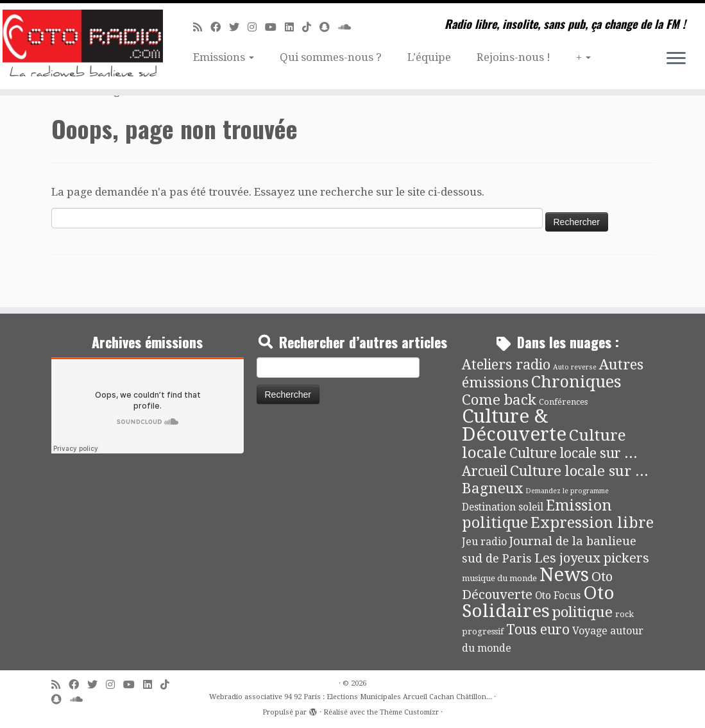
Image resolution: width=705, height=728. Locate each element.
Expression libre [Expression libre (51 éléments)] (592, 523)
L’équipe (429, 57)
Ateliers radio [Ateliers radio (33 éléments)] (506, 365)
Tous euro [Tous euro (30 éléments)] (538, 630)
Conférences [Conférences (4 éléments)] (563, 402)
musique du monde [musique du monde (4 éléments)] (499, 578)
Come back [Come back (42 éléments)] (499, 400)
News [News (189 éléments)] (564, 575)
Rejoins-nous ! (514, 57)
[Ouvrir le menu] (676, 59)
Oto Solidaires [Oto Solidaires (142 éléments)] (538, 602)
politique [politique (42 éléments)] (582, 612)
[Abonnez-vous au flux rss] (202, 27)
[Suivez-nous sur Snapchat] (329, 27)
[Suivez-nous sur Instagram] (256, 27)
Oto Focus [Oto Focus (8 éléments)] (558, 596)
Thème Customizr (409, 712)
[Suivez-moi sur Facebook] (220, 27)
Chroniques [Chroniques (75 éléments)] (576, 382)
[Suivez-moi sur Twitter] (238, 27)
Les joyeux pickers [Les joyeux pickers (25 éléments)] (592, 558)
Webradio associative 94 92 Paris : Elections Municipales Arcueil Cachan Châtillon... (351, 697)
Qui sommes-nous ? (331, 57)
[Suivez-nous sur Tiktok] (311, 27)
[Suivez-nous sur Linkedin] (293, 27)
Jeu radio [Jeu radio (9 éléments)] (484, 542)
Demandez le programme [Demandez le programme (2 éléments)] (567, 491)
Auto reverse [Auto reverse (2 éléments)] (575, 367)
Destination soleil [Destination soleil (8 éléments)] (503, 507)
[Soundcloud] (349, 27)
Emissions (224, 57)
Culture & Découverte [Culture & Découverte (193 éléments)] (514, 425)
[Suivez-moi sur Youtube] (275, 27)
